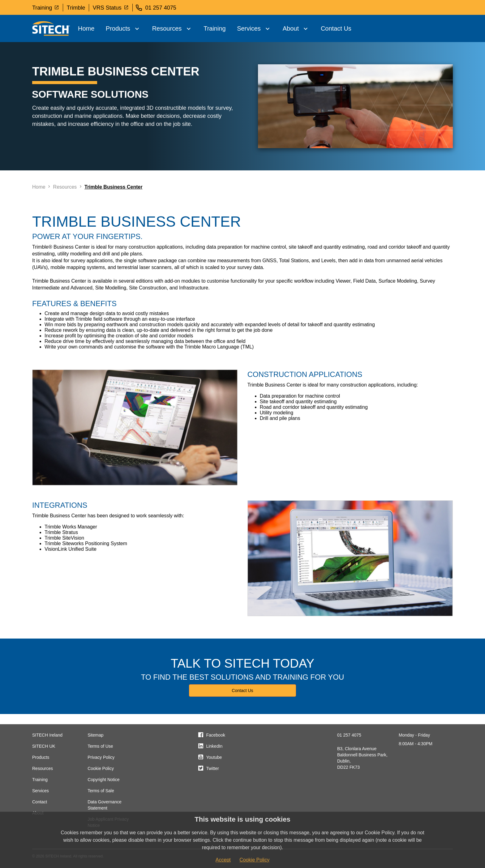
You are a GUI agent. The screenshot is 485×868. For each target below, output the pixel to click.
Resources (167, 28)
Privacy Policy (101, 757)
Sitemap (95, 735)
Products (118, 28)
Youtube (214, 757)
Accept (223, 860)
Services (249, 28)
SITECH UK (44, 746)
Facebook (215, 735)
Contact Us (336, 28)
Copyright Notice (104, 780)
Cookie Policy (101, 768)
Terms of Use (100, 746)
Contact (40, 802)
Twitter (212, 768)
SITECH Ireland (47, 735)
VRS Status (111, 7)
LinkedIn (214, 746)
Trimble (76, 8)
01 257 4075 (349, 735)
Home (86, 28)
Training (46, 7)
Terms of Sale (101, 791)
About (291, 28)
